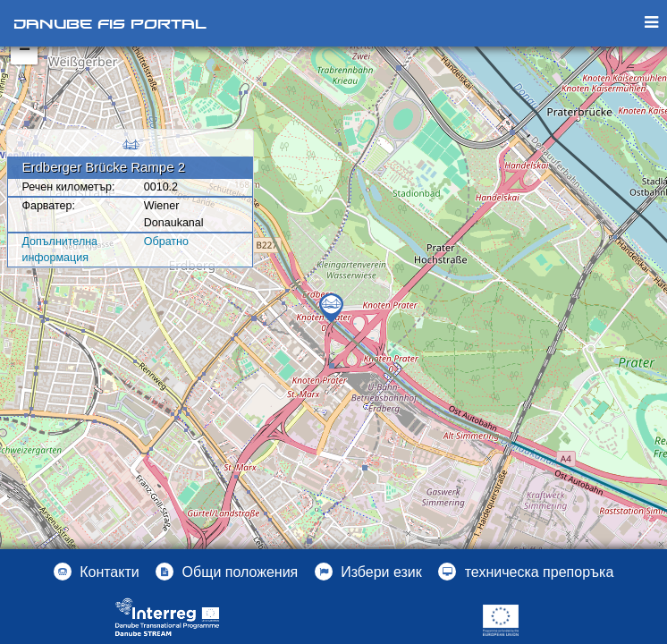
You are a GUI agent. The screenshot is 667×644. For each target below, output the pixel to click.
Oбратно (166, 241)
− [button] (25, 51)
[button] (368, 572)
